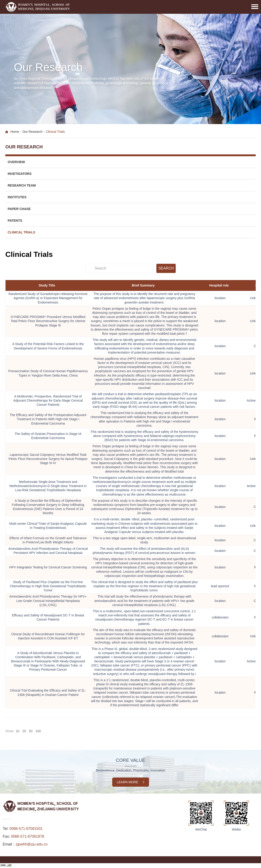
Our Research (32, 132)
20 (24, 731)
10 (18, 731)
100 (38, 731)
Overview (16, 162)
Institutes (17, 197)
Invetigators (20, 174)
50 (31, 731)
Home (15, 132)
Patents (15, 221)
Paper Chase (19, 209)
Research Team (22, 185)
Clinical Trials (21, 232)
